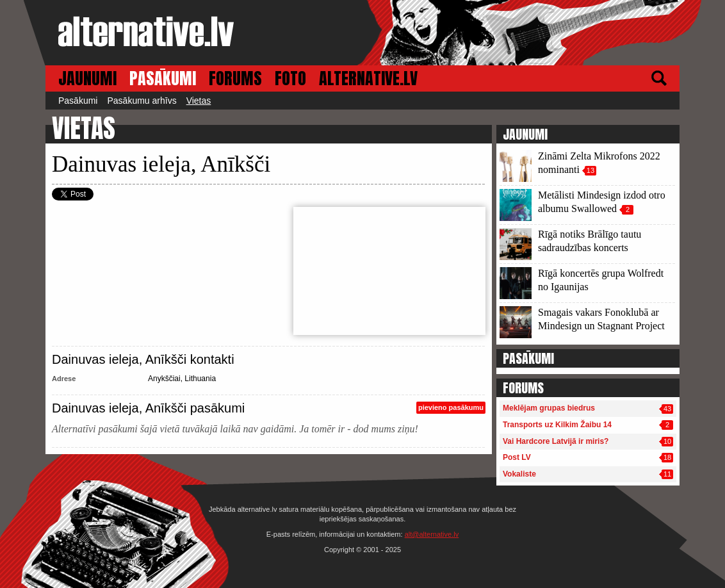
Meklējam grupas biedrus (549, 408)
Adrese (64, 379)
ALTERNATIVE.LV (368, 78)
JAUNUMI (87, 78)
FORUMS (235, 78)
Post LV (517, 457)
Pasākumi (78, 101)
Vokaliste (519, 474)
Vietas (199, 101)
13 (591, 170)
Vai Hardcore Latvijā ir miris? (556, 441)
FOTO (290, 78)
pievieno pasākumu (451, 407)
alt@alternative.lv (432, 534)
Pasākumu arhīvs (142, 101)
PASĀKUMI (163, 78)
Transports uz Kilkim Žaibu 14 (557, 425)
